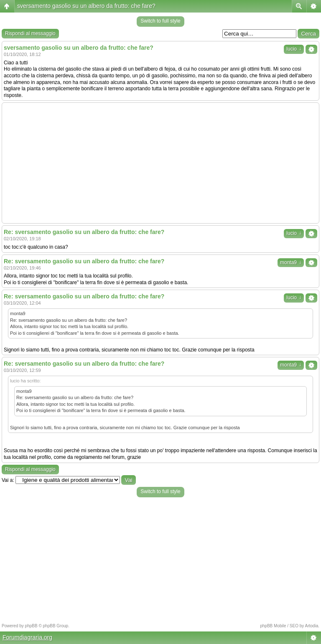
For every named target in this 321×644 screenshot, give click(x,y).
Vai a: (8, 480)
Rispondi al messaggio (30, 33)
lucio (294, 49)
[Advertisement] (160, 163)
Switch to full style (160, 21)
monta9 (291, 262)
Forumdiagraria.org (27, 637)
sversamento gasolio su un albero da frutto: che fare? (86, 6)
